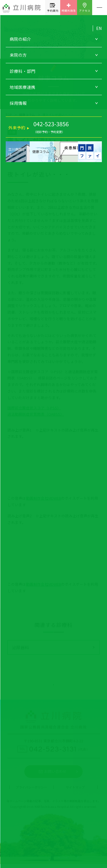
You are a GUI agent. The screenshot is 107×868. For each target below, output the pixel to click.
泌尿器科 (21, 647)
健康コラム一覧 (53, 686)
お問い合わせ (55, 776)
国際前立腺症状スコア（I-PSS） (34, 408)
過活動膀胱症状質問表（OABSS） (36, 414)
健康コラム (27, 115)
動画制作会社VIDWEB (44, 498)
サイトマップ (75, 791)
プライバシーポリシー (31, 791)
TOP (9, 115)
